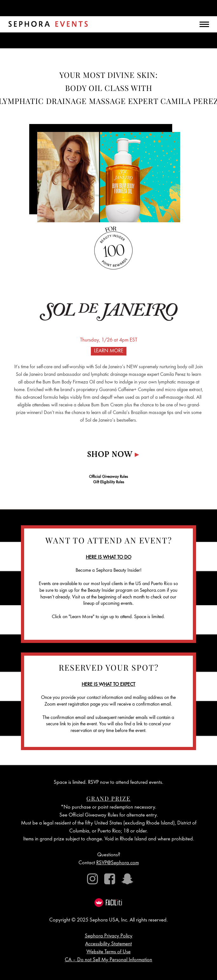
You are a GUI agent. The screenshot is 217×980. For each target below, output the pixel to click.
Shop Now (113, 455)
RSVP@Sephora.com (118, 863)
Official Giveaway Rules (108, 477)
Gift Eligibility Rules (109, 483)
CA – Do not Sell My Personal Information (108, 960)
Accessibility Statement (108, 944)
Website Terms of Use (108, 952)
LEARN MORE (109, 351)
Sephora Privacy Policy (109, 936)
